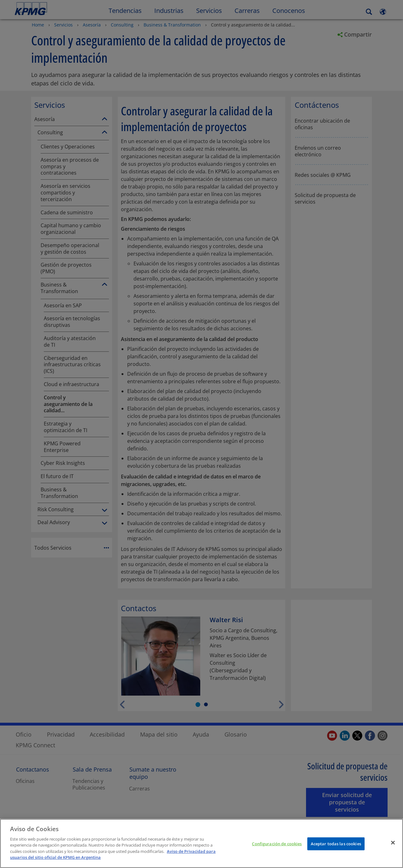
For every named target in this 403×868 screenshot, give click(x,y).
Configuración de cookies (277, 849)
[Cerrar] (393, 848)
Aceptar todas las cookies (336, 849)
